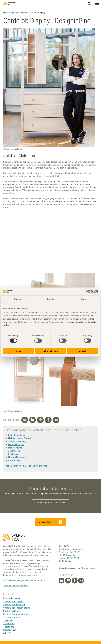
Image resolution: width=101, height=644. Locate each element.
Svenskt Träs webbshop (14, 605)
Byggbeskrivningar (12, 598)
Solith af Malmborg (17, 441)
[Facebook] (75, 581)
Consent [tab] (18, 299)
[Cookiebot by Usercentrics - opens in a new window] (86, 291)
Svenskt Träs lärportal (13, 601)
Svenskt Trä (10, 3)
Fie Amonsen (14, 460)
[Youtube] (68, 581)
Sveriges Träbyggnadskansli (16, 614)
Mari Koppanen (15, 448)
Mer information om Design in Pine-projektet (26, 466)
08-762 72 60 (73, 558)
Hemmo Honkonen (17, 457)
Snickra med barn (11, 611)
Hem (5, 13)
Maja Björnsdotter (17, 435)
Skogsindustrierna (12, 617)
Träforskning (9, 624)
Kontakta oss (65, 561)
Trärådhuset (9, 627)
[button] (97, 3)
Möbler (24, 13)
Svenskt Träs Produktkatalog (17, 608)
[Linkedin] (61, 581)
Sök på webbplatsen (91, 3)
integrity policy (77, 322)
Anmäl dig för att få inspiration (51, 502)
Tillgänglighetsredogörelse (16, 586)
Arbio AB (7, 633)
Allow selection (50, 351)
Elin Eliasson (14, 454)
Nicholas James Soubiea (20, 438)
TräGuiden (8, 620)
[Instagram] (81, 581)
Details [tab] (50, 299)
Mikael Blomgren (16, 445)
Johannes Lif (14, 451)
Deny (18, 351)
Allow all (83, 351)
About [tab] (84, 299)
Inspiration (14, 13)
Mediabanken (10, 630)
